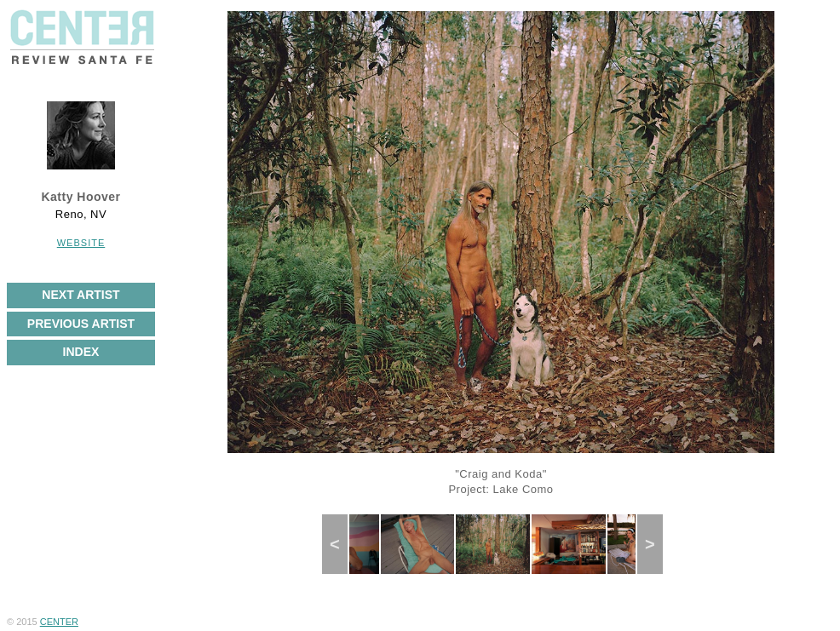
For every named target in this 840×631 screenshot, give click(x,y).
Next (656, 544)
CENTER (59, 622)
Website (81, 243)
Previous (342, 544)
